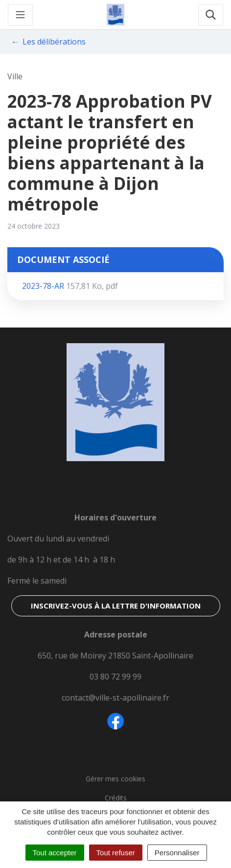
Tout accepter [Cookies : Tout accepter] (55, 853)
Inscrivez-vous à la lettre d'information (116, 606)
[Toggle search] (211, 15)
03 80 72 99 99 (115, 677)
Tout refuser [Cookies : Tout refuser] (116, 853)
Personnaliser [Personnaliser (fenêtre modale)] (177, 853)
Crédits (116, 798)
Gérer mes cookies (115, 779)
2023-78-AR (70, 286)
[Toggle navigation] (20, 15)
